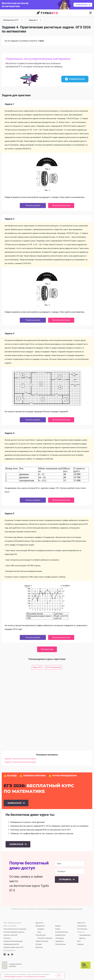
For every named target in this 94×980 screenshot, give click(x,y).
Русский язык (41, 935)
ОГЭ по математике (54, 667)
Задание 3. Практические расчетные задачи (20, 759)
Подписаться (75, 79)
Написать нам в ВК (10, 935)
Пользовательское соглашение (15, 929)
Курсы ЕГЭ (40, 923)
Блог (79, 941)
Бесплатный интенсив (61, 205)
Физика (58, 926)
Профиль (41, 929)
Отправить (65, 879)
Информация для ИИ (11, 944)
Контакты (7, 938)
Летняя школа (60, 944)
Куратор (82, 938)
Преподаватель (85, 935)
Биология (39, 947)
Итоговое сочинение (45, 938)
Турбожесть (60, 941)
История (39, 944)
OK (59, 976)
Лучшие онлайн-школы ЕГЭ (14, 947)
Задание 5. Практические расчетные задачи (20, 762)
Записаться (15, 803)
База (39, 932)
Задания (80, 944)
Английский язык (62, 932)
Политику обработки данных (13, 977)
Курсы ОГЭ (37, 667)
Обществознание (42, 941)
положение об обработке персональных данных (65, 909)
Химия (58, 929)
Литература (59, 938)
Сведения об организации (13, 941)
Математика (40, 926)
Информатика (60, 935)
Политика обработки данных (14, 932)
